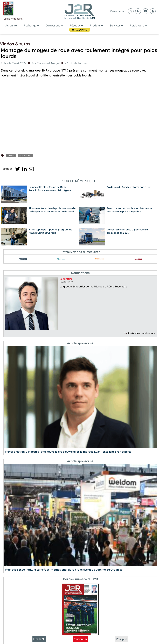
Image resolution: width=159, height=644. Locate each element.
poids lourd (26, 155)
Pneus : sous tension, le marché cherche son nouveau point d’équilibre (130, 210)
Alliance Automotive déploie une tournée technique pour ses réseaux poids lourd (52, 210)
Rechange (31, 25)
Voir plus (122, 639)
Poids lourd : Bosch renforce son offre (129, 187)
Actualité (11, 25)
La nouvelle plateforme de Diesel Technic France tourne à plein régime (50, 189)
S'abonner (81, 639)
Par (46, 63)
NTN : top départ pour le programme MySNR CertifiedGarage (50, 231)
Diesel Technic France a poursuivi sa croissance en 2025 (127, 231)
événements (117, 11)
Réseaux (76, 25)
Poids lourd (138, 25)
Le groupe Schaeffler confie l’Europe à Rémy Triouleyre (93, 286)
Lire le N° (39, 639)
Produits (96, 25)
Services (116, 25)
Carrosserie (54, 25)
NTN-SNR (11, 155)
